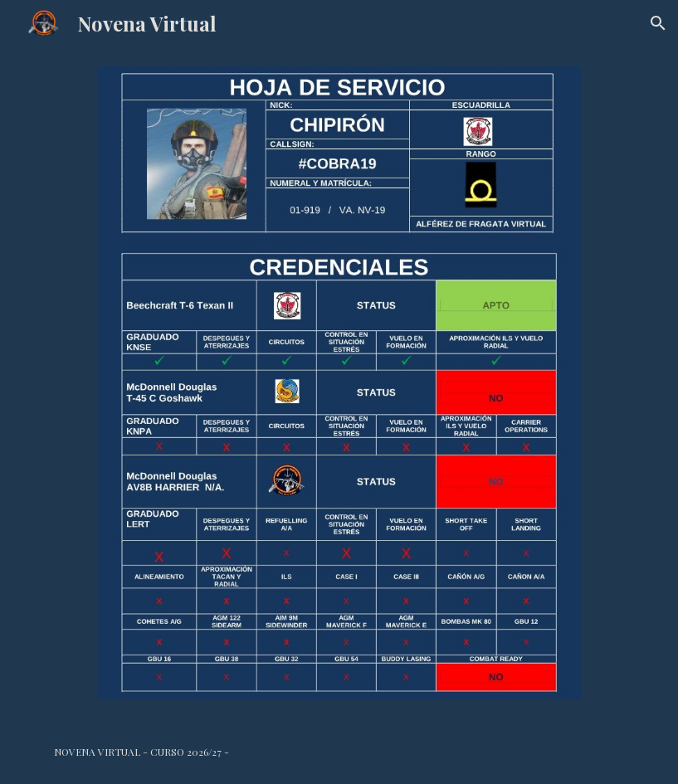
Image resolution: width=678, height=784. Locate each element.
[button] (658, 23)
